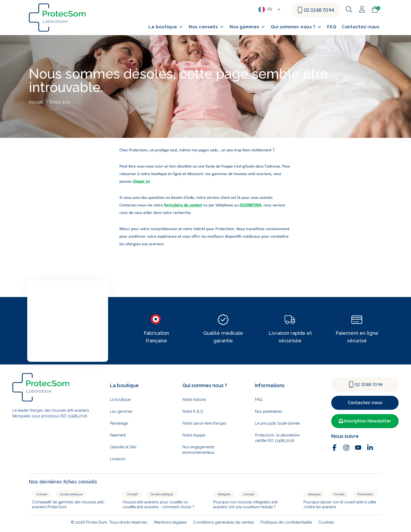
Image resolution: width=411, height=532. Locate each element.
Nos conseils (206, 27)
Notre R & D (193, 411)
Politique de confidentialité (286, 522)
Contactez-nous (361, 27)
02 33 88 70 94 (319, 10)
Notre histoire (194, 400)
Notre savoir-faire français (204, 423)
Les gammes (121, 411)
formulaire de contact (183, 205)
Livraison (118, 459)
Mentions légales (170, 522)
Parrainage (119, 423)
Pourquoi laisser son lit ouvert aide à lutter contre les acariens (340, 504)
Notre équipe (194, 435)
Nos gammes (248, 27)
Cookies (326, 522)
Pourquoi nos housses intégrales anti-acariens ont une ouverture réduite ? (246, 504)
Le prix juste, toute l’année (277, 423)
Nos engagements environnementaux (198, 450)
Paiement (118, 435)
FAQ (332, 27)
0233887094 (250, 205)
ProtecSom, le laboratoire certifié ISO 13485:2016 (277, 438)
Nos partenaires (269, 411)
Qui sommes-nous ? (296, 27)
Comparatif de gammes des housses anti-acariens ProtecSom (69, 504)
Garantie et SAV (123, 447)
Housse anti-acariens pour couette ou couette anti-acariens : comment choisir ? (158, 504)
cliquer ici (141, 182)
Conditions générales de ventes (223, 522)
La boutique (166, 27)
